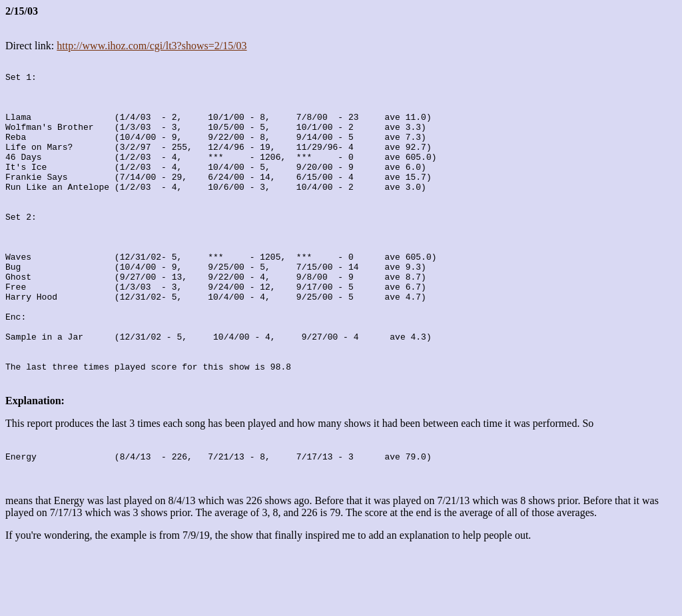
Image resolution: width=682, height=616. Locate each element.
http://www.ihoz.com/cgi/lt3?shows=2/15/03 (152, 46)
